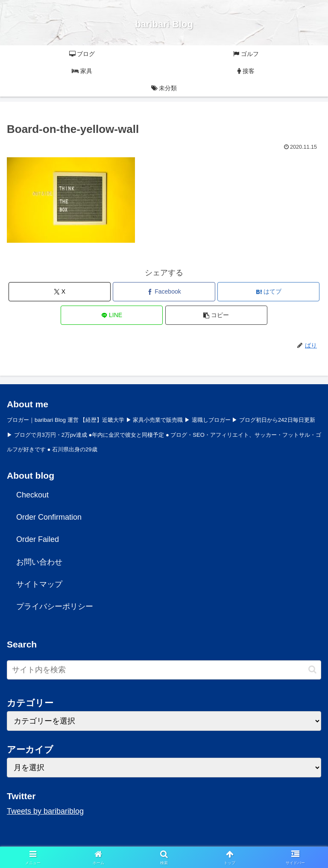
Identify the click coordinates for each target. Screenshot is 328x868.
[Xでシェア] (60, 292)
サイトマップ (39, 584)
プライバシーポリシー (55, 606)
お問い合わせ (39, 562)
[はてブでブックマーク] (268, 292)
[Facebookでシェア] (164, 292)
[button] (216, 315)
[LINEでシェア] (112, 315)
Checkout (32, 495)
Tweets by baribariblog (45, 811)
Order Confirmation (49, 517)
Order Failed (38, 539)
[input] (164, 670)
